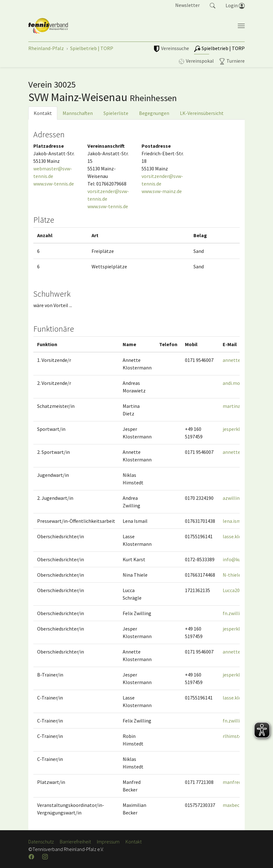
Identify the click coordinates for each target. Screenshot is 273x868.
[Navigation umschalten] (241, 26)
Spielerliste (116, 113)
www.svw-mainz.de (162, 191)
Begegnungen (154, 113)
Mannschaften (78, 113)
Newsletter (187, 5)
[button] (213, 5)
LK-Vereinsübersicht (202, 113)
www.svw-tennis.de (54, 184)
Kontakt (43, 113)
